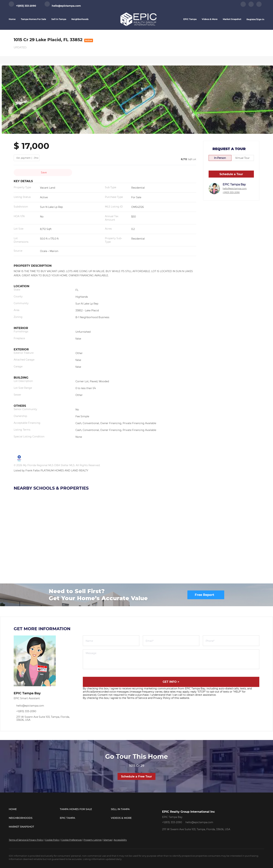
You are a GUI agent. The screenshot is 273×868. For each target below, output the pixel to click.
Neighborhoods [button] (80, 19)
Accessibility (120, 840)
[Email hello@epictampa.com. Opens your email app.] (63, 6)
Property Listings (93, 840)
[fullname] (111, 641)
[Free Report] (206, 595)
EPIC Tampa (190, 19)
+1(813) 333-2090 (231, 192)
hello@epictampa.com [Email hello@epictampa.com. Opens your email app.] (235, 189)
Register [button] (251, 19)
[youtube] (259, 6)
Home (12, 19)
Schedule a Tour (231, 174)
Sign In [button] (260, 19)
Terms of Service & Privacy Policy (26, 840)
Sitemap (108, 840)
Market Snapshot (232, 19)
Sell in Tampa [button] (59, 19)
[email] (171, 641)
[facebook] (243, 6)
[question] (171, 659)
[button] (34, 809)
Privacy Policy (162, 698)
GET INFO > (171, 682)
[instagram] (251, 6)
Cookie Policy (52, 840)
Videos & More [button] (210, 19)
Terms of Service (137, 698)
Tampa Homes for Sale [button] (34, 19)
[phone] (231, 641)
